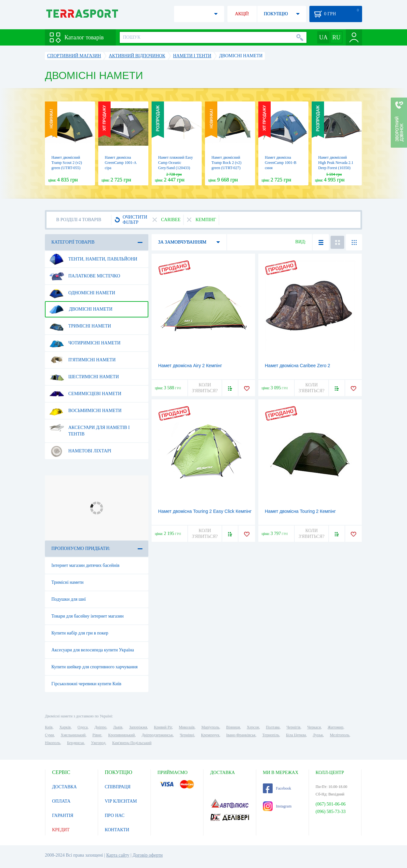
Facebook (277, 788)
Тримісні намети (80, 326)
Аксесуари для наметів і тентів (89, 428)
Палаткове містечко (85, 276)
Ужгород (98, 743)
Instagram (277, 806)
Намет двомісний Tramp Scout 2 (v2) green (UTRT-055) (67, 163)
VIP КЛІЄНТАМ (121, 801)
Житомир (335, 727)
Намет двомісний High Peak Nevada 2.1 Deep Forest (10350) (336, 163)
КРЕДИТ (61, 830)
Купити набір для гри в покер (80, 633)
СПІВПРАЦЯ (118, 787)
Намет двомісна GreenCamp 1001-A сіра (121, 163)
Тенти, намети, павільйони (93, 259)
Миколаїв (187, 727)
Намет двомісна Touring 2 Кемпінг (300, 511)
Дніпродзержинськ (157, 735)
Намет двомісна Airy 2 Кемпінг (190, 366)
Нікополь (53, 743)
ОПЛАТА (61, 801)
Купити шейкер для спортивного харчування (95, 667)
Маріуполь (210, 727)
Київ (49, 727)
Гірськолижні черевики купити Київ (86, 684)
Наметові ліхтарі (80, 451)
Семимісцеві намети (85, 394)
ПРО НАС (115, 815)
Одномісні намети (82, 293)
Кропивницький (121, 735)
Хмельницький (73, 735)
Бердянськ (76, 743)
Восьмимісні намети (85, 411)
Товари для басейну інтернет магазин (88, 616)
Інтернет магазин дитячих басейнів (85, 565)
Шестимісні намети (84, 377)
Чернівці (187, 735)
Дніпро (100, 727)
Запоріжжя (138, 727)
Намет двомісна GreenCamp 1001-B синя (281, 163)
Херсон (253, 727)
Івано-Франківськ (241, 735)
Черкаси (314, 727)
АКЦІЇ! (242, 14)
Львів (118, 727)
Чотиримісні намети (85, 343)
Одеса (82, 727)
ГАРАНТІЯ (63, 815)
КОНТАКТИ (117, 830)
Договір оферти (148, 855)
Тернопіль (271, 735)
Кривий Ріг (163, 727)
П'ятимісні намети (82, 360)
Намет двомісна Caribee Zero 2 (298, 366)
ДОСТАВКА (64, 787)
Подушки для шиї (69, 599)
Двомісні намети (81, 309)
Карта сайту (118, 855)
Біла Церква (296, 735)
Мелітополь (340, 735)
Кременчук (210, 735)
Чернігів (293, 727)
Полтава (273, 727)
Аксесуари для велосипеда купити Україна (93, 650)
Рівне (97, 735)
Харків (65, 727)
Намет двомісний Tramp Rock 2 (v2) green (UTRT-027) (226, 163)
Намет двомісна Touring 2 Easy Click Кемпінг (205, 511)
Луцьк (318, 735)
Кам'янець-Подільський (132, 743)
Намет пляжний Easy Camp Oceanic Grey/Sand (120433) (176, 163)
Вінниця (233, 727)
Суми (49, 735)
